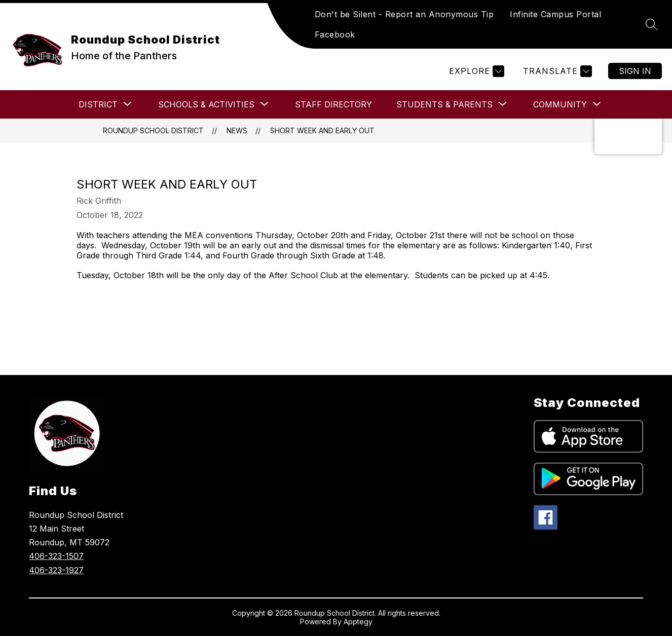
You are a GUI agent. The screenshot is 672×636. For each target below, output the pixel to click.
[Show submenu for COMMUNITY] (560, 104)
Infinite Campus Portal (555, 14)
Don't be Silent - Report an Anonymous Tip (404, 14)
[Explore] (475, 71)
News (237, 130)
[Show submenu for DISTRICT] (98, 104)
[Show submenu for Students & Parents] (444, 104)
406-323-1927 (56, 570)
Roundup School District (153, 130)
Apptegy (358, 622)
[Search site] (652, 24)
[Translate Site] (556, 71)
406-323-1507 (56, 556)
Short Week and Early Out (322, 130)
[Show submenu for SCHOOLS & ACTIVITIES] (206, 104)
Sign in (635, 71)
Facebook (335, 34)
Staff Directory (333, 104)
